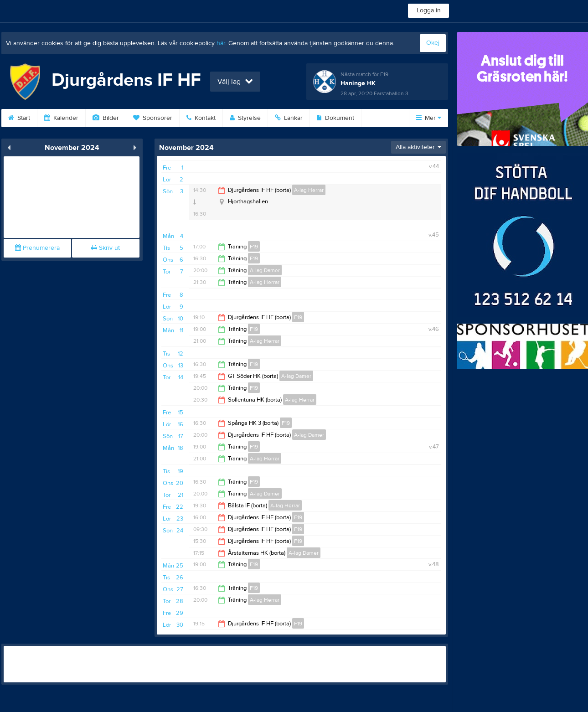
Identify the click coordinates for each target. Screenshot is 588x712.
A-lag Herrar (309, 190)
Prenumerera (37, 248)
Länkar (289, 118)
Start (19, 118)
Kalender (61, 118)
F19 (254, 247)
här (221, 43)
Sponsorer (153, 118)
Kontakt (201, 118)
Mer (429, 118)
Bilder (106, 118)
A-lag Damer (265, 270)
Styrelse (245, 118)
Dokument (335, 118)
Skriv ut (106, 248)
